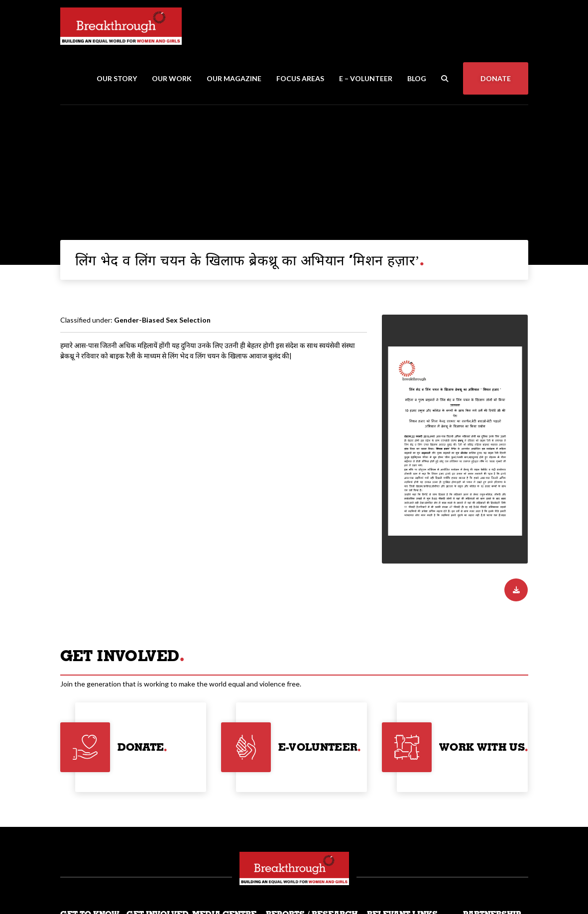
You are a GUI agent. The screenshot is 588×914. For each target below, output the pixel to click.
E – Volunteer (366, 78)
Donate (496, 78)
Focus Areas (300, 78)
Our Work (172, 78)
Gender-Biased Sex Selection (162, 320)
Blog (417, 78)
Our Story (117, 78)
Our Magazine (234, 78)
